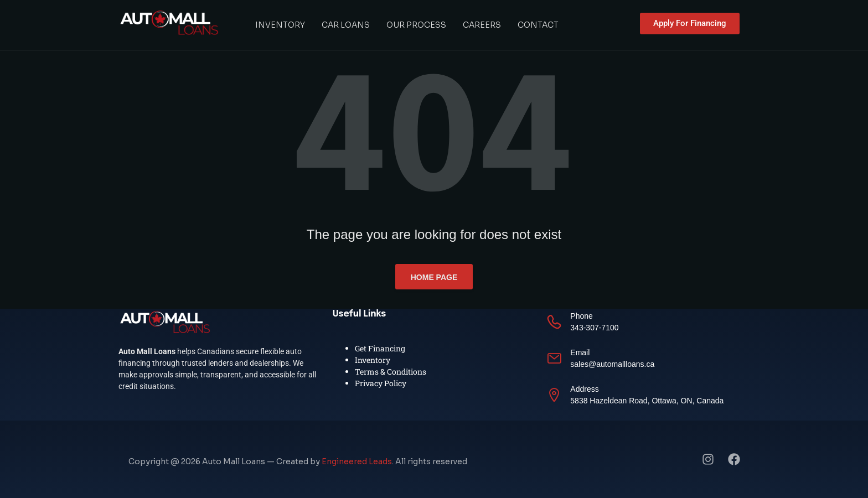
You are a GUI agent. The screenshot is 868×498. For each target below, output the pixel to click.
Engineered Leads (357, 461)
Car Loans (346, 25)
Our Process (416, 25)
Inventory (280, 25)
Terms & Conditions (391, 372)
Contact (538, 25)
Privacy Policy (381, 383)
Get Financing (380, 348)
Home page (434, 277)
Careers (482, 25)
